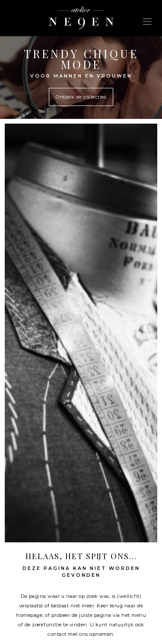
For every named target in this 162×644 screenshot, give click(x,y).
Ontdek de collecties (81, 97)
